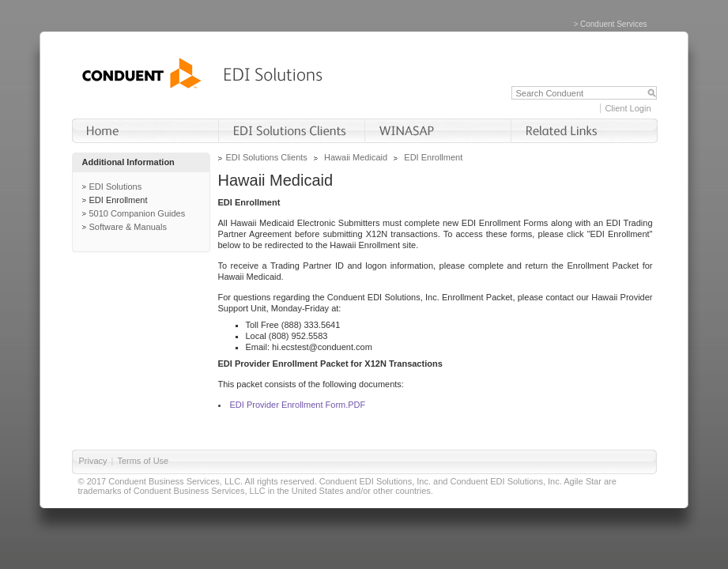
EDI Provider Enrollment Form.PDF (298, 405)
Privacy (93, 461)
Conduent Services (614, 24)
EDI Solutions (116, 187)
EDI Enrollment (119, 200)
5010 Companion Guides (138, 213)
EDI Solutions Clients (267, 157)
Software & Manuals (128, 227)
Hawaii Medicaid (356, 157)
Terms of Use (143, 461)
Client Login (628, 108)
